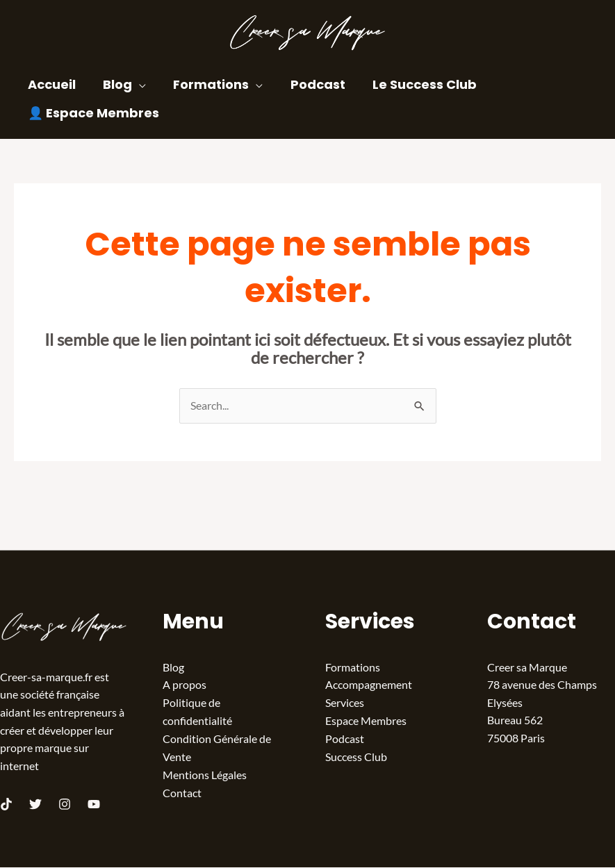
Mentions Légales (205, 774)
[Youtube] (94, 805)
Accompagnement (369, 685)
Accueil (50, 84)
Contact (182, 792)
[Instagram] (65, 805)
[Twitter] (35, 805)
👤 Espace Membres (92, 113)
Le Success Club (414, 84)
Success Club (356, 756)
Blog (114, 84)
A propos (184, 685)
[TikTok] (6, 805)
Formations (205, 84)
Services (345, 703)
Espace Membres (366, 720)
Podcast (310, 84)
